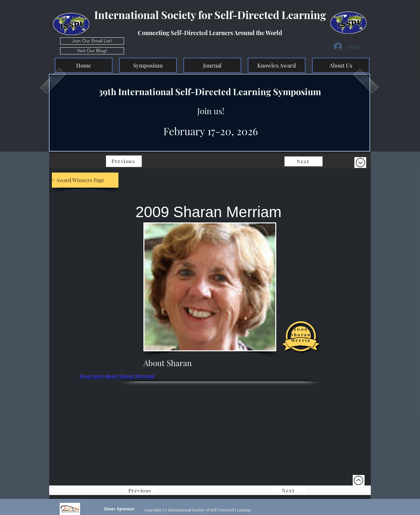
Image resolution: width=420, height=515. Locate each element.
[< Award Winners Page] (85, 180)
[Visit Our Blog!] (92, 51)
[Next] (304, 161)
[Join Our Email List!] (92, 41)
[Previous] (124, 161)
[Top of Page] (359, 480)
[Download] (360, 163)
